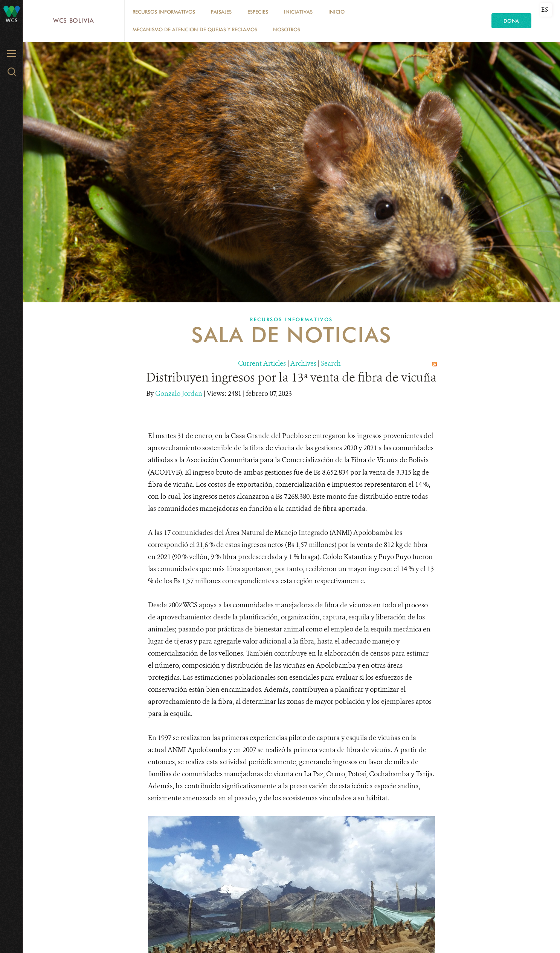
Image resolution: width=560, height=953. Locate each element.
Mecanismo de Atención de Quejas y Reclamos (195, 29)
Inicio (336, 12)
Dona (511, 21)
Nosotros (287, 29)
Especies (258, 12)
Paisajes (221, 12)
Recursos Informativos (164, 12)
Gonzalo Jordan (179, 394)
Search (331, 363)
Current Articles (262, 363)
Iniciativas (298, 12)
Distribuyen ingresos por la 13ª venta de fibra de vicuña (291, 377)
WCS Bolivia (74, 21)
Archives (303, 363)
